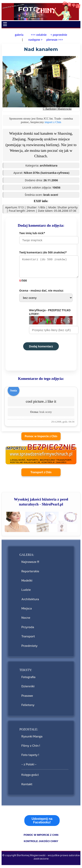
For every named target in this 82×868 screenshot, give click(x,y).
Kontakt (27, 786)
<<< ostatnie (39, 35)
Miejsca (27, 610)
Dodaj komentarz (41, 348)
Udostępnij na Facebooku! (42, 822)
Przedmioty (29, 648)
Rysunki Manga (32, 738)
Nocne (26, 619)
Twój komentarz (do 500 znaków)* (46, 267)
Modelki (27, 582)
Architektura (30, 601)
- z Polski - (29, 766)
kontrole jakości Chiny (41, 843)
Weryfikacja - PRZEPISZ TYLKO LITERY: (51, 323)
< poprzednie (59, 35)
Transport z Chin (41, 474)
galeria (19, 35)
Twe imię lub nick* (46, 238)
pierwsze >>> (55, 40)
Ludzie (26, 592)
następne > (35, 40)
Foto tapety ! (30, 757)
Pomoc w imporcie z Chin (41, 438)
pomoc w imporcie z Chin (41, 837)
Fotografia (28, 679)
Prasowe (27, 698)
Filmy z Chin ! (31, 747)
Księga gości (30, 777)
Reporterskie (30, 573)
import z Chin (53, 122)
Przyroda (28, 629)
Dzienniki (28, 688)
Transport (28, 638)
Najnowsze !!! (30, 564)
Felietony (28, 707)
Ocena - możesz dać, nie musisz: (46, 297)
